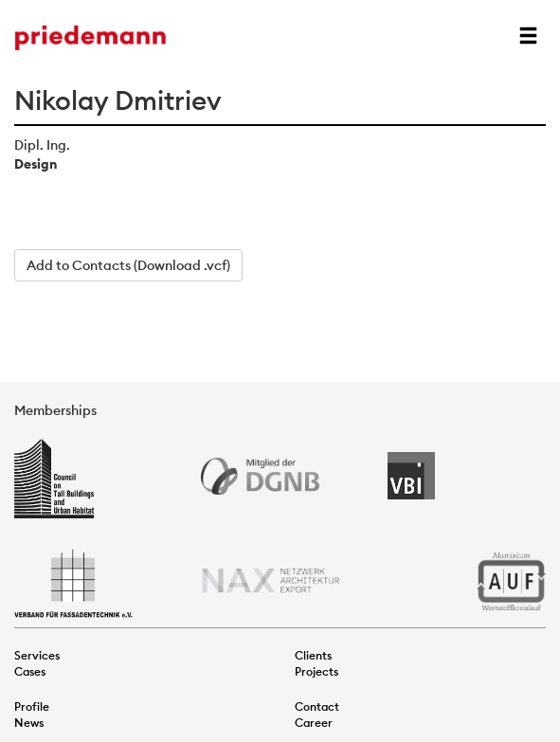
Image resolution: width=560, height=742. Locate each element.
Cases (30, 671)
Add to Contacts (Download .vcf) (128, 265)
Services (37, 655)
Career (314, 723)
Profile (32, 706)
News (29, 723)
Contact (317, 706)
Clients (313, 655)
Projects (316, 671)
